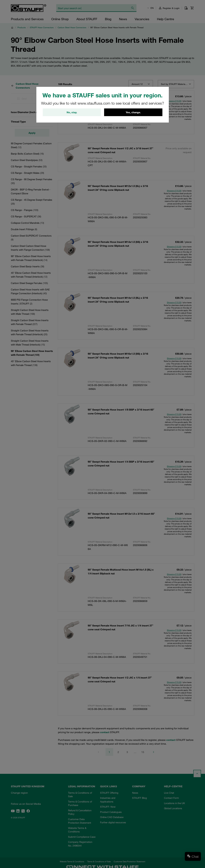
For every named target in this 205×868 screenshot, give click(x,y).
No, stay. (72, 112)
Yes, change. (133, 112)
